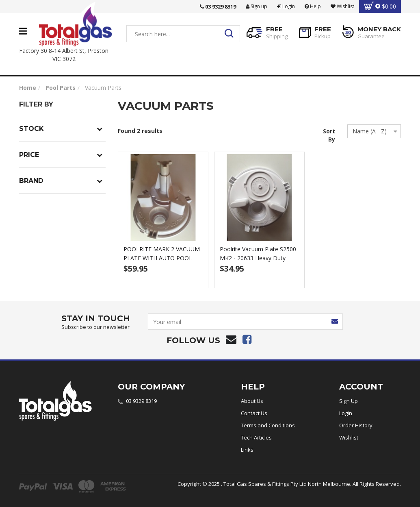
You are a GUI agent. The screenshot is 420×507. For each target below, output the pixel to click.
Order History (356, 425)
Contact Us (254, 413)
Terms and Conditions (268, 425)
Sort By (329, 135)
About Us (252, 401)
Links (247, 450)
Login (286, 6)
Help (313, 6)
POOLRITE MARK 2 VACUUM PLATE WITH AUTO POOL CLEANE (162, 258)
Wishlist (349, 437)
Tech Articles (256, 437)
